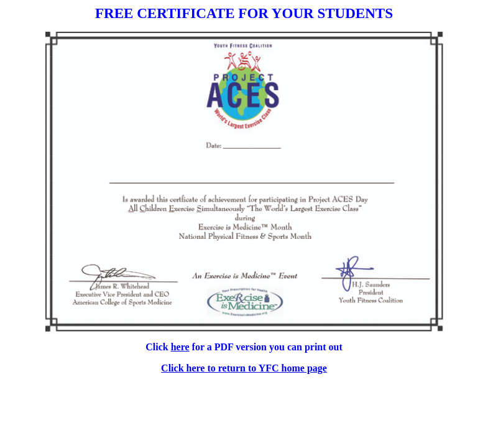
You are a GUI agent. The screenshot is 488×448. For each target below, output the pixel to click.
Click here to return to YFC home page (244, 368)
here (180, 347)
